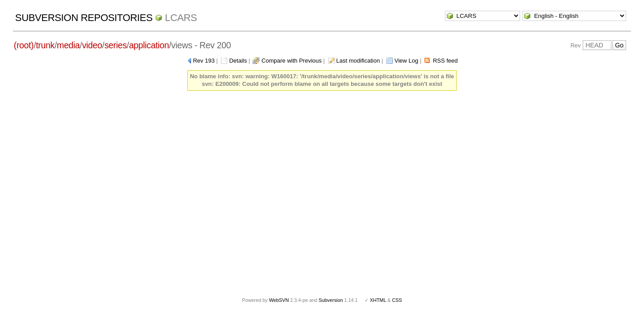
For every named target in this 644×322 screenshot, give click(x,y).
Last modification (358, 61)
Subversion (331, 300)
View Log (406, 61)
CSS (397, 300)
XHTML (378, 300)
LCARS (181, 18)
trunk (45, 45)
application (149, 45)
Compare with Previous (292, 61)
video (92, 45)
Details (238, 61)
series (115, 45)
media (68, 45)
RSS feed (445, 61)
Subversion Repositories (84, 18)
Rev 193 (203, 61)
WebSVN (279, 300)
